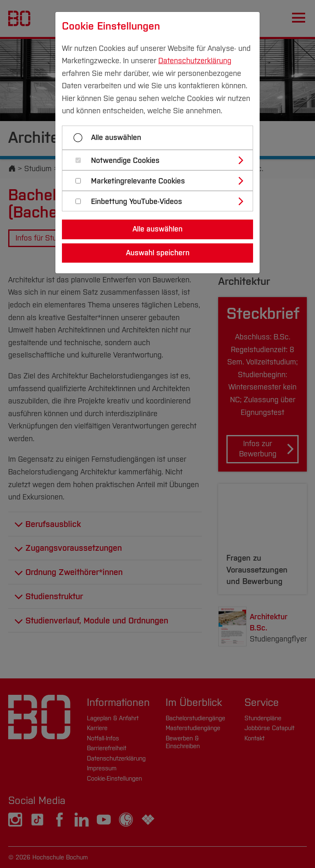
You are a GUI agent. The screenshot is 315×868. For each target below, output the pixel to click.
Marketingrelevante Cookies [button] (138, 181)
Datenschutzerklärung (195, 61)
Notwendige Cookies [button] (125, 161)
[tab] (161, 160)
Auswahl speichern (158, 253)
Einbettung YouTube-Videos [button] (137, 202)
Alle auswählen (116, 137)
